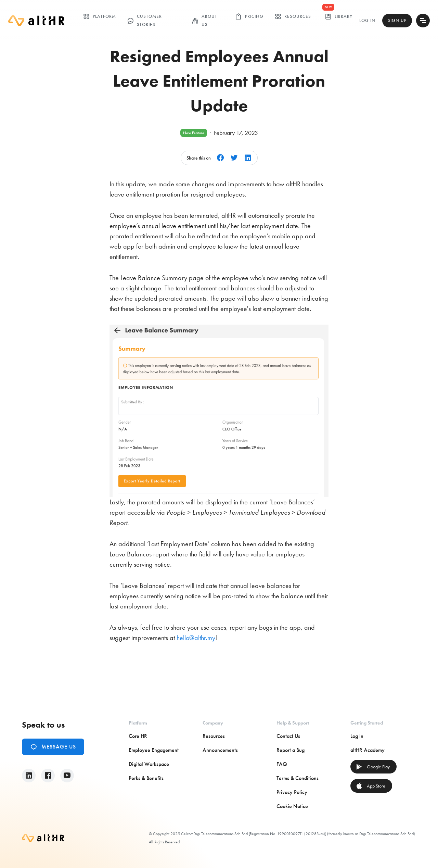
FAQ (282, 764)
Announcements (220, 750)
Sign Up (397, 20)
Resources (293, 16)
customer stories (144, 20)
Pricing (249, 16)
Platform (99, 16)
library (339, 16)
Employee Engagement (154, 750)
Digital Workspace (149, 764)
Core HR (138, 736)
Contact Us (288, 736)
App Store (371, 786)
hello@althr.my (196, 638)
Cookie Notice (292, 806)
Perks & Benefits (146, 778)
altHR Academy (368, 750)
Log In (367, 20)
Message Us (53, 747)
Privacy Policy (292, 792)
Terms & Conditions (298, 778)
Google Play (373, 767)
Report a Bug (291, 750)
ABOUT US (204, 20)
